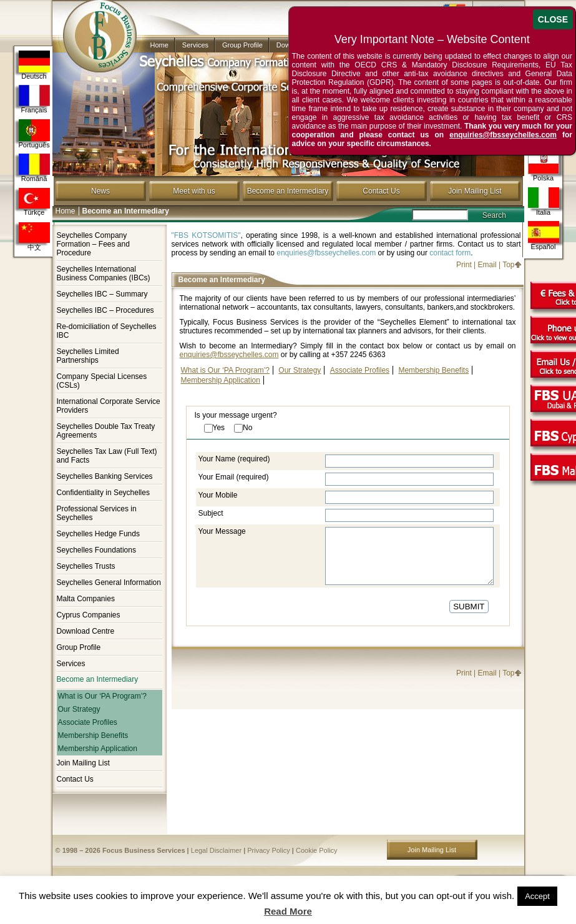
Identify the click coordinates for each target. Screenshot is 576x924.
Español (544, 236)
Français (34, 99)
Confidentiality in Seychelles (103, 493)
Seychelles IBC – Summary (102, 294)
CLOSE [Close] (553, 19)
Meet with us (194, 191)
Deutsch (34, 65)
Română (34, 168)
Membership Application (98, 749)
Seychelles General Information (109, 582)
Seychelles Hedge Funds (98, 534)
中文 (34, 237)
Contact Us (381, 191)
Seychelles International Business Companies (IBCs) (104, 273)
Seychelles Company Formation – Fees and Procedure (93, 244)
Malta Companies (86, 599)
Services (195, 45)
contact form (450, 253)
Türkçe (34, 202)
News (100, 191)
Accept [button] (537, 896)
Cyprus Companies (89, 615)
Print (464, 265)
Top (508, 265)
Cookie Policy (317, 850)
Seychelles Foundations (96, 550)
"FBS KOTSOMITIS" (206, 235)
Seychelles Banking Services (105, 476)
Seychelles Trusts (86, 566)
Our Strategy (79, 709)
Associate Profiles (88, 722)
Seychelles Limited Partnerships (88, 356)
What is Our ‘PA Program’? (103, 696)
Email (487, 265)
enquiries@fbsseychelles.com (326, 253)
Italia (544, 201)
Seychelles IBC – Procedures (105, 310)
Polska (544, 167)
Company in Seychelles (95, 26)
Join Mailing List (475, 191)
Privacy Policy (268, 850)
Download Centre (86, 631)
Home (159, 45)
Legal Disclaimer (216, 850)
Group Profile (242, 45)
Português (34, 134)
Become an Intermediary (288, 191)
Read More (288, 911)
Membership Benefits (93, 735)
